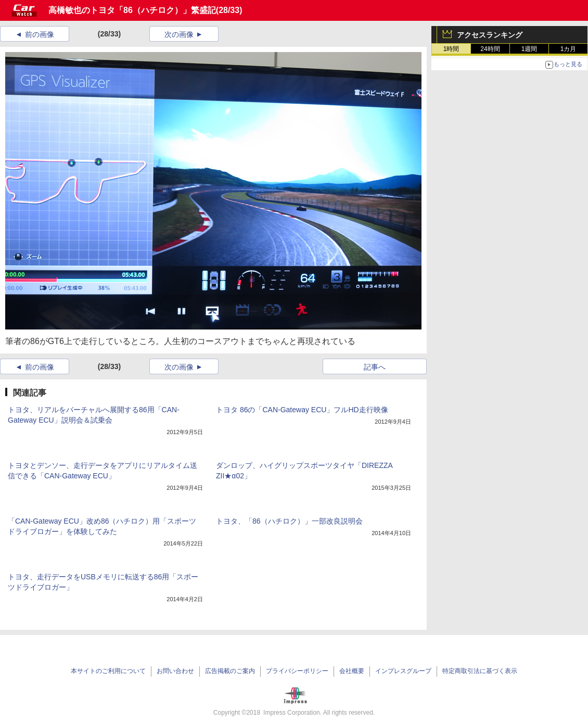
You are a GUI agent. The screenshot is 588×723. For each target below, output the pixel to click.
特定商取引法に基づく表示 (480, 671)
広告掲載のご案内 (230, 671)
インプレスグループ (403, 671)
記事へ (375, 367)
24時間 (490, 49)
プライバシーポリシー (297, 671)
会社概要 (352, 671)
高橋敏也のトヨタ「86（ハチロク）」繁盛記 (132, 10)
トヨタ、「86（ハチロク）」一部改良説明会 (289, 521)
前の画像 (40, 34)
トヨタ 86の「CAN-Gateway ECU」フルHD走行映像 (302, 410)
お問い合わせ (175, 671)
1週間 (529, 49)
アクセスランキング (490, 35)
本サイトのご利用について (108, 671)
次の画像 (179, 34)
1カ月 (568, 49)
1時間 (451, 49)
